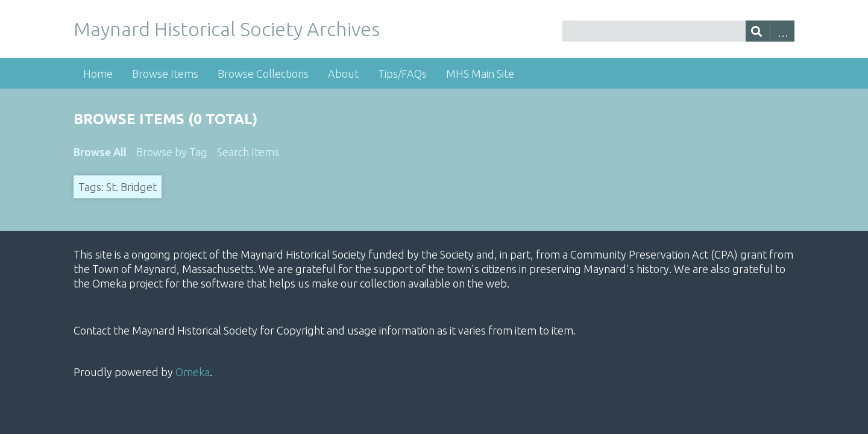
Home (98, 74)
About (343, 74)
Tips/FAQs (402, 74)
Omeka (193, 372)
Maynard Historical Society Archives (227, 29)
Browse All (100, 152)
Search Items (248, 152)
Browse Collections (263, 74)
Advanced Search (782, 31)
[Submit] (758, 31)
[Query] (678, 31)
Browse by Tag (172, 152)
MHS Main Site (480, 74)
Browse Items (165, 74)
